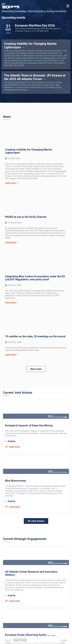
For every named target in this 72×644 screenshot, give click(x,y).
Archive (6, 587)
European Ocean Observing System (26, 488)
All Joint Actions (36, 410)
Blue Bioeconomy (16, 370)
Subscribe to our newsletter (19, 561)
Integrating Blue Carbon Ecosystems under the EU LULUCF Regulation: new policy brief (35, 223)
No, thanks (23, 640)
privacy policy (35, 573)
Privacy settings (51, 636)
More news (36, 295)
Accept (16, 640)
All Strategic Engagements (36, 530)
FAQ (5, 591)
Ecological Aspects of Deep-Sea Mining (29, 333)
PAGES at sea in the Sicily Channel (26, 180)
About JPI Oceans (11, 584)
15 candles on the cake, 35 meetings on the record (35, 263)
